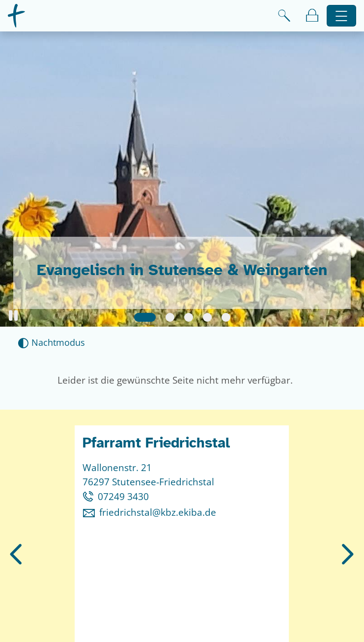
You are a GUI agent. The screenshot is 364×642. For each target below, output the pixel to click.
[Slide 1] (145, 317)
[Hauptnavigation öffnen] (342, 16)
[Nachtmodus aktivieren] (51, 343)
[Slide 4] (207, 317)
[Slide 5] (226, 317)
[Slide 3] (189, 317)
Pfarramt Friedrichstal (156, 443)
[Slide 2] (170, 317)
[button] (13, 316)
